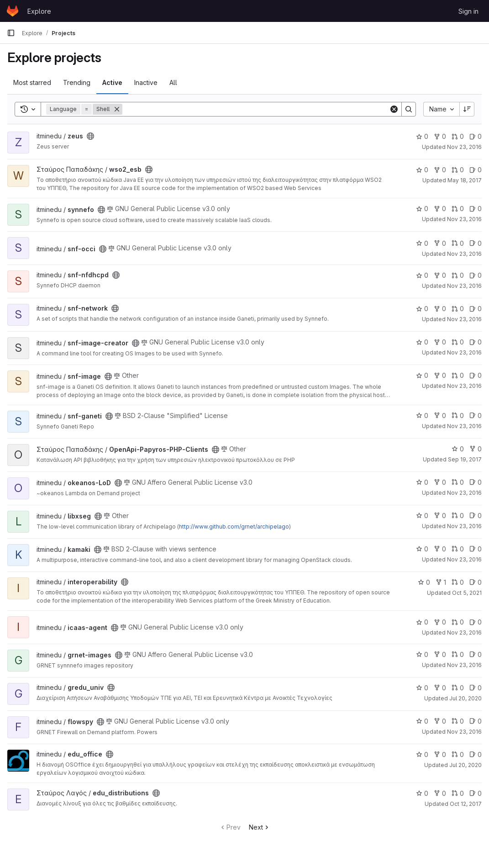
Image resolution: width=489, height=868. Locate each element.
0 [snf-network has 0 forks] (440, 309)
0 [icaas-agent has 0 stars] (422, 622)
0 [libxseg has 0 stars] (422, 516)
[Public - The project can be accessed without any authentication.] (90, 136)
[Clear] (394, 109)
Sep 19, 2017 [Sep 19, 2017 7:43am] (465, 459)
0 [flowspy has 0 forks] (440, 721)
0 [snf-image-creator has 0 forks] (440, 342)
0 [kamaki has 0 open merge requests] (458, 549)
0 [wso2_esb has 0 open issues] (476, 170)
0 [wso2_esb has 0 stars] (422, 170)
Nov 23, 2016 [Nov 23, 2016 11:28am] (464, 526)
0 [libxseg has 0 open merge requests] (458, 516)
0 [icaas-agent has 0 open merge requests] (458, 622)
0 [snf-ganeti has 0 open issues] (476, 415)
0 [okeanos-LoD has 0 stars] (422, 482)
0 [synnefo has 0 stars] (422, 209)
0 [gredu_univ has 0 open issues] (476, 688)
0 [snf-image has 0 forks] (440, 375)
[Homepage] (13, 11)
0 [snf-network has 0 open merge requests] (458, 309)
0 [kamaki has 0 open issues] (476, 549)
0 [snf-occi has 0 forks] (440, 243)
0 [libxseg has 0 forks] (440, 516)
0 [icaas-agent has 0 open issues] (476, 622)
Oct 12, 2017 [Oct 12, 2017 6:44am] (466, 804)
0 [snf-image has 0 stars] (422, 375)
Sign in (468, 11)
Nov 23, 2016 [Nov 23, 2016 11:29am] (464, 493)
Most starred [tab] (32, 82)
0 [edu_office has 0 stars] (422, 754)
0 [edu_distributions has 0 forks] (440, 793)
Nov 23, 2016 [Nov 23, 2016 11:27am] (464, 732)
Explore (39, 11)
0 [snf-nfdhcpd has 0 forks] (440, 275)
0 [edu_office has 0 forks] (440, 754)
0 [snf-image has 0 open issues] (476, 375)
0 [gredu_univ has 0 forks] (440, 688)
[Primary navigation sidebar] (11, 33)
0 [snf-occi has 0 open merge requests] (458, 243)
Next (260, 827)
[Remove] (117, 109)
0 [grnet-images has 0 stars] (422, 654)
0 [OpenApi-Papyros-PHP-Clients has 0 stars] (458, 449)
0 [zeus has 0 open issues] (476, 136)
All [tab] (173, 82)
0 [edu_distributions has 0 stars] (422, 793)
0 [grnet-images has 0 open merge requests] (458, 654)
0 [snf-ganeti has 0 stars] (422, 415)
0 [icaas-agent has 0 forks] (440, 622)
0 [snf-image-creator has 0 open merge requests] (458, 342)
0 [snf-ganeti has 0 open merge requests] (458, 415)
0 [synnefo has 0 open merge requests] (458, 209)
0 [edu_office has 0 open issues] (476, 754)
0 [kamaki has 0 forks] (440, 549)
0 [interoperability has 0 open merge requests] (458, 582)
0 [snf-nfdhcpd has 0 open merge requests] (458, 275)
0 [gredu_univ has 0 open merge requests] (458, 688)
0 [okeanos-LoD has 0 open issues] (476, 482)
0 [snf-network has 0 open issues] (476, 309)
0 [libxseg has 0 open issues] (476, 516)
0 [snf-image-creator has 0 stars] (422, 342)
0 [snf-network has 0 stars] (422, 309)
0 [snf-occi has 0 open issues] (476, 243)
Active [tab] (112, 82)
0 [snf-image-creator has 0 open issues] (476, 342)
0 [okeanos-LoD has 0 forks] (440, 482)
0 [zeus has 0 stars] (422, 136)
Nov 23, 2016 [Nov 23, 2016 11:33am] (464, 426)
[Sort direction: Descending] (467, 109)
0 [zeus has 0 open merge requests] (458, 136)
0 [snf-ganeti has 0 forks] (440, 415)
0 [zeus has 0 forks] (440, 136)
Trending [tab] (77, 82)
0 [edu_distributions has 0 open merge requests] (458, 793)
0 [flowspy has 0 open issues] (476, 721)
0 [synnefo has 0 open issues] (476, 209)
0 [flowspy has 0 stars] (422, 721)
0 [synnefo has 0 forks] (440, 209)
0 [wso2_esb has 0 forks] (440, 170)
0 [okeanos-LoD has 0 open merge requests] (458, 482)
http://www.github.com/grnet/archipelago (234, 527)
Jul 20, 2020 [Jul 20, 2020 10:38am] (465, 765)
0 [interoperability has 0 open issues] (476, 582)
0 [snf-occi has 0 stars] (422, 243)
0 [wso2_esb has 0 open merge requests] (458, 170)
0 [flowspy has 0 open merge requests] (458, 721)
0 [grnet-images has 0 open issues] (476, 654)
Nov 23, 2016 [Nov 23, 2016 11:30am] (464, 147)
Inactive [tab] (146, 82)
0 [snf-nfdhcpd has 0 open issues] (476, 275)
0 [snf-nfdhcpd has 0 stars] (422, 275)
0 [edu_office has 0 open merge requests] (458, 754)
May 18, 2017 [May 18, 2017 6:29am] (465, 180)
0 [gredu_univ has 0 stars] (422, 688)
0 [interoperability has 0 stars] (424, 582)
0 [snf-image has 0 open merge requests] (458, 375)
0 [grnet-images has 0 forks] (440, 654)
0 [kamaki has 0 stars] (422, 549)
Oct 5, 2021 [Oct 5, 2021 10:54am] (467, 593)
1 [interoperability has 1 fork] (441, 582)
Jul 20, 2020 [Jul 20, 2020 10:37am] (465, 698)
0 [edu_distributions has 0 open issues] (476, 793)
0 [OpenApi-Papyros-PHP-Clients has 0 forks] (476, 449)
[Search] (256, 109)
